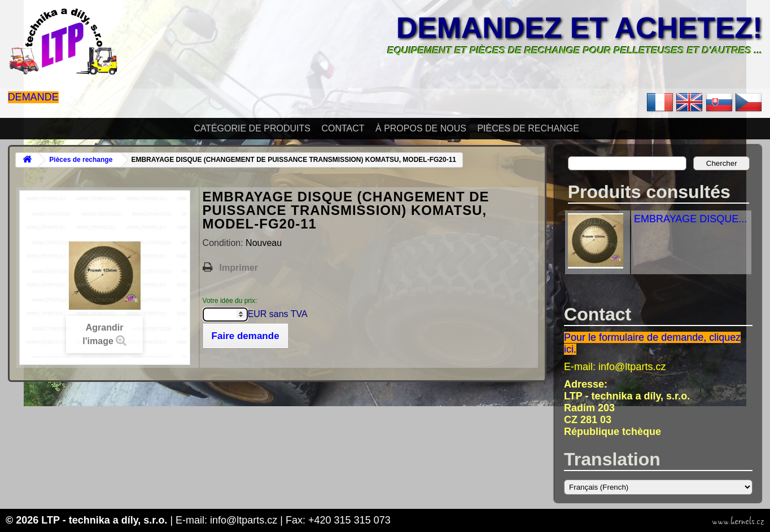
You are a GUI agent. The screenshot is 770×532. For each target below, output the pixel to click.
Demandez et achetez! (579, 28)
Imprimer (239, 268)
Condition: (224, 243)
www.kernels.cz (738, 521)
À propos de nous (421, 128)
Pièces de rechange (528, 128)
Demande (33, 97)
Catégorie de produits (252, 128)
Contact (343, 128)
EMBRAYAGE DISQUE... (690, 219)
